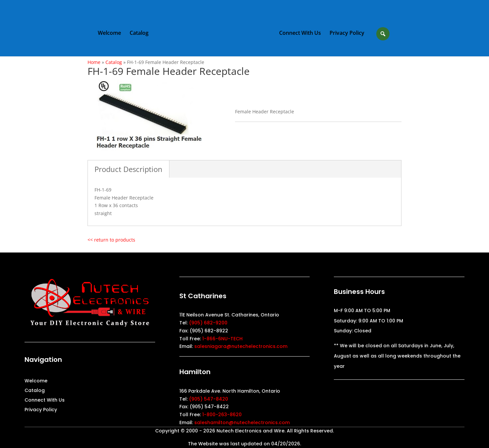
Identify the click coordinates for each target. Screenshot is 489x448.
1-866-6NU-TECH (222, 339)
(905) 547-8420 (209, 399)
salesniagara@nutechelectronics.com (241, 346)
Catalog (139, 33)
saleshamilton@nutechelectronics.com (242, 422)
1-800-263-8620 (222, 415)
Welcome (109, 33)
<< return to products (111, 240)
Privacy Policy (347, 33)
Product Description (128, 169)
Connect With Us (300, 33)
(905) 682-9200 (208, 323)
